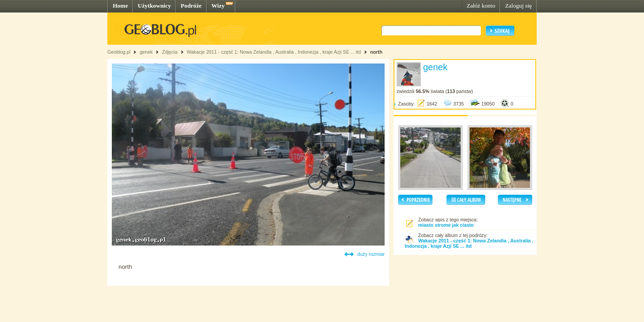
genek (146, 52)
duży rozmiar (371, 254)
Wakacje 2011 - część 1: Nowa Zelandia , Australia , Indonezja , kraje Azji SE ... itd (273, 52)
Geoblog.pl (119, 52)
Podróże (191, 6)
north (376, 52)
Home (120, 6)
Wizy (218, 6)
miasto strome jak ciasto (446, 225)
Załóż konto (481, 6)
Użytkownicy (154, 6)
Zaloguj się (518, 6)
